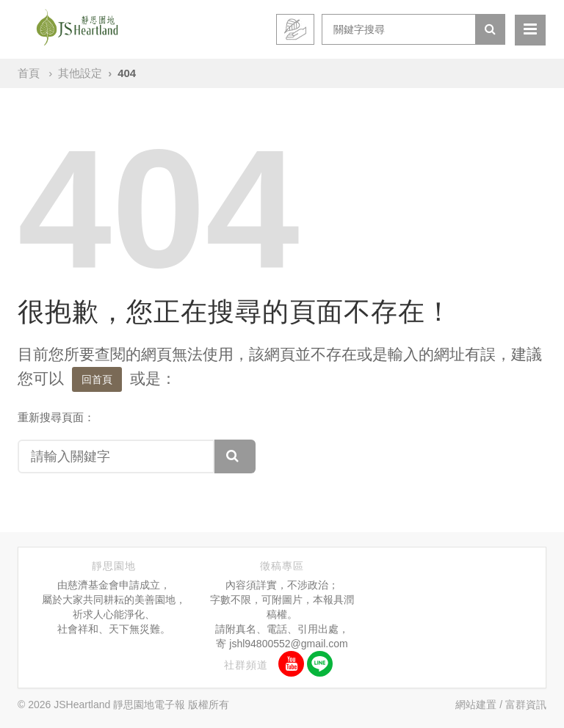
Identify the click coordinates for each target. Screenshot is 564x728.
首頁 (29, 73)
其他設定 (80, 73)
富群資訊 (526, 705)
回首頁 (97, 379)
